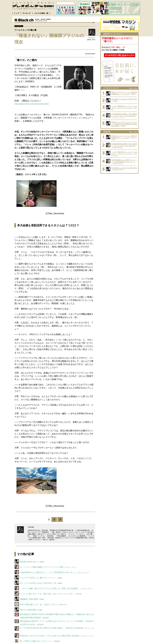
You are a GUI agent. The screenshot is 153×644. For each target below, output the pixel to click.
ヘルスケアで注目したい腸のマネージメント (38, 578)
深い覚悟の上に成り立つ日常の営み (124, 99)
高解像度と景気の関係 (29, 599)
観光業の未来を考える (29, 562)
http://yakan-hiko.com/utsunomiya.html (31, 104)
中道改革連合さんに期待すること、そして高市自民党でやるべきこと (48, 572)
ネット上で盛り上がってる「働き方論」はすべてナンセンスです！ (47, 594)
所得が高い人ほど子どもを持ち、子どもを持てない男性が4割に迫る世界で (50, 636)
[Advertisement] (120, 192)
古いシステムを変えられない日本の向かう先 (38, 583)
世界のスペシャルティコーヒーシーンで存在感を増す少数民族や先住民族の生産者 (124, 124)
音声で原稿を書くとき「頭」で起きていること (39, 604)
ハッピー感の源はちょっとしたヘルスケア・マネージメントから (124, 107)
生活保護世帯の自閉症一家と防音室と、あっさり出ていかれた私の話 (124, 115)
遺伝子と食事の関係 (28, 610)
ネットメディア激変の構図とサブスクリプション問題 (42, 567)
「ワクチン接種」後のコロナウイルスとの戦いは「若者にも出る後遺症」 (50, 588)
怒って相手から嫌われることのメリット (36, 641)
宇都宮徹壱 (92, 38)
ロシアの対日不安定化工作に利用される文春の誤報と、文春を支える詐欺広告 (52, 628)
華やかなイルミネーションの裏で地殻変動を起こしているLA (124, 93)
